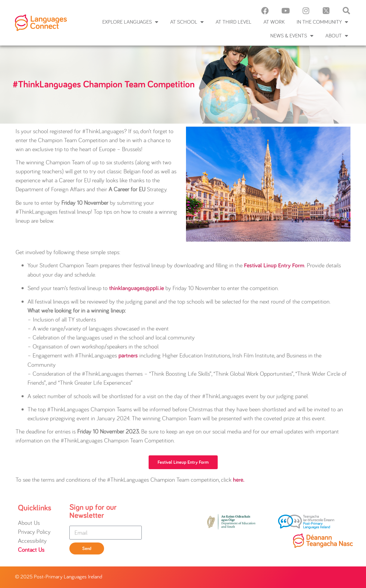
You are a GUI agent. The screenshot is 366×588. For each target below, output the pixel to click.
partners (128, 356)
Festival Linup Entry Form (274, 266)
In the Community (322, 22)
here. (239, 480)
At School (187, 22)
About (337, 36)
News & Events (292, 36)
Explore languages (130, 22)
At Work (274, 22)
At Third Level (234, 22)
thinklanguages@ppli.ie (137, 288)
